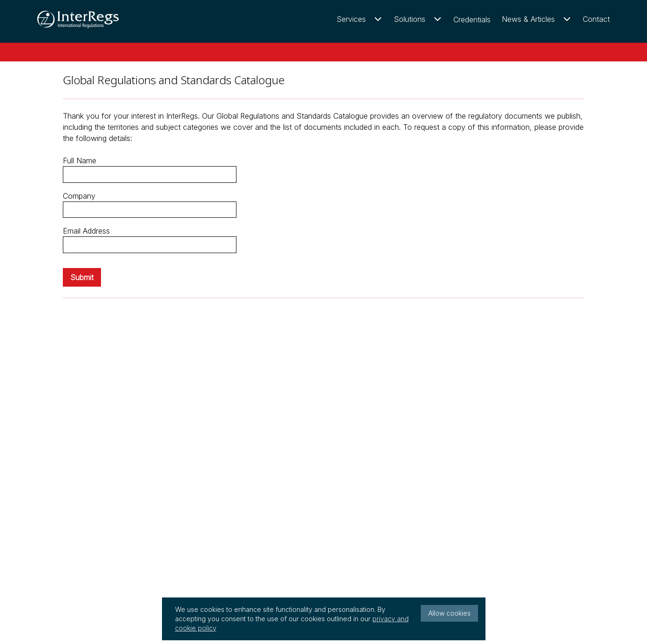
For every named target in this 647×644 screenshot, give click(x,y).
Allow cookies (449, 613)
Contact (596, 19)
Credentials (472, 20)
